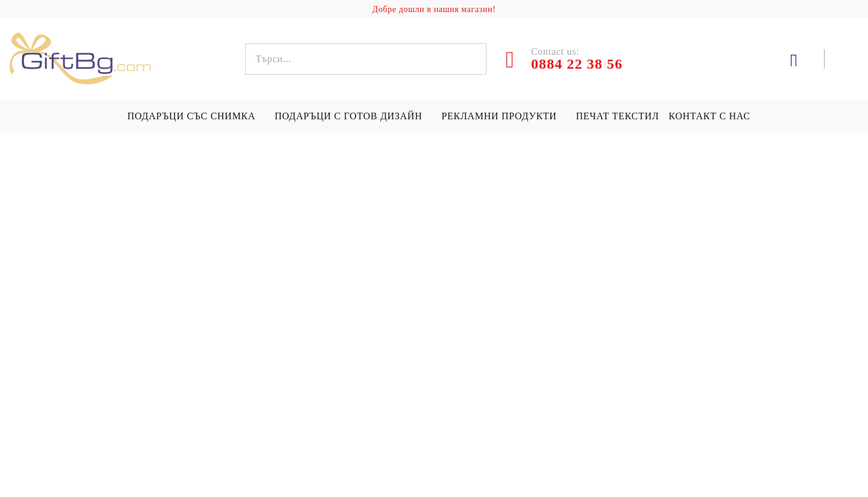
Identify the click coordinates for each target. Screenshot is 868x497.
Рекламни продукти (499, 116)
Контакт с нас (709, 116)
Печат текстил (618, 116)
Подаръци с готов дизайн (349, 116)
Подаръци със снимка (191, 116)
